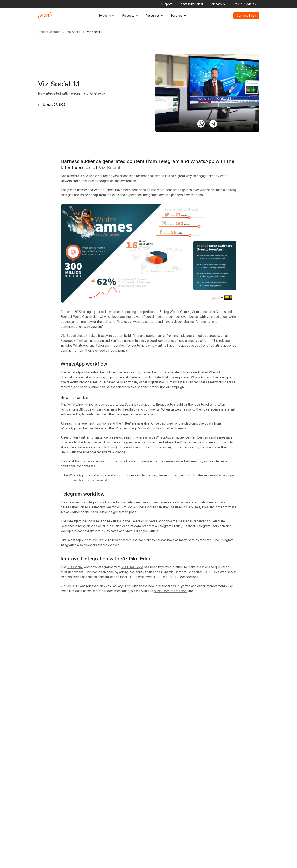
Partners (179, 16)
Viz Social (74, 32)
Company (218, 4)
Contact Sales (246, 16)
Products (130, 16)
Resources (155, 16)
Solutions (107, 16)
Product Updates (244, 4)
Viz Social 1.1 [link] (95, 32)
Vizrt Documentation (170, 591)
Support (167, 4)
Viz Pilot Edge (132, 567)
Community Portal (191, 4)
